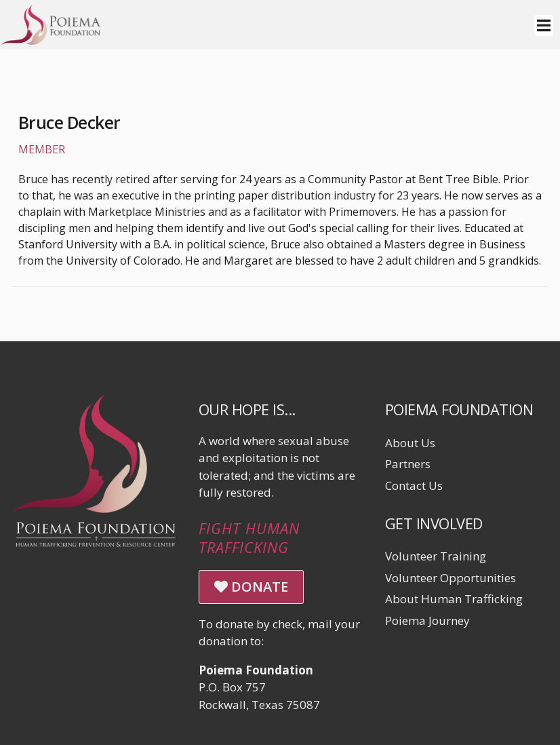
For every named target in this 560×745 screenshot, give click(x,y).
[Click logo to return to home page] (51, 40)
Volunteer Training (436, 556)
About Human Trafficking (454, 599)
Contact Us (414, 485)
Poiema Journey (427, 620)
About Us (410, 443)
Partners (408, 464)
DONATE (251, 587)
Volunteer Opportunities (451, 578)
